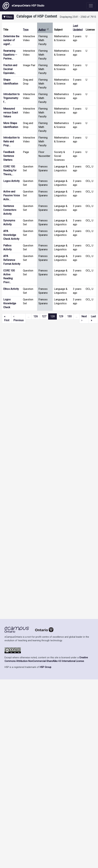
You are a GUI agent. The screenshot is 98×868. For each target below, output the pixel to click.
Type (26, 30)
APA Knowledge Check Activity (11, 235)
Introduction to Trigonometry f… (11, 98)
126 (36, 316)
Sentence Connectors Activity (10, 210)
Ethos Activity (11, 289)
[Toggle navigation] (91, 6)
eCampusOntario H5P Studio (23, 6)
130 (69, 316)
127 (44, 316)
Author (44, 30)
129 (61, 316)
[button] (8, 17)
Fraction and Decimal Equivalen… (10, 69)
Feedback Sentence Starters (9, 156)
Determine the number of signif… (11, 40)
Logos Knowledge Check (10, 303)
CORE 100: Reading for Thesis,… (10, 170)
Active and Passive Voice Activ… (12, 195)
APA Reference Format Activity (12, 260)
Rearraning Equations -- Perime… (10, 55)
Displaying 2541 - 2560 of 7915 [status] (78, 17)
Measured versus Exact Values (11, 113)
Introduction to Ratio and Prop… (11, 141)
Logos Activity (11, 181)
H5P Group (45, 667)
